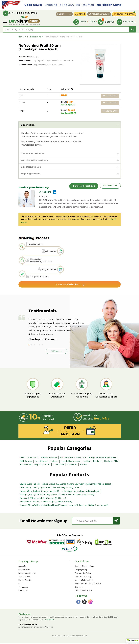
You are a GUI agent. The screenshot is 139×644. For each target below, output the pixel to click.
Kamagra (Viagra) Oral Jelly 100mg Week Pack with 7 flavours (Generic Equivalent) (57, 495)
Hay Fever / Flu (111, 462)
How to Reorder (25, 581)
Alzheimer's (33, 458)
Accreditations (25, 578)
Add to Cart (110, 96)
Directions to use (31, 167)
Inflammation (26, 465)
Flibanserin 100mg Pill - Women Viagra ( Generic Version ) (46, 502)
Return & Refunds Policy (84, 581)
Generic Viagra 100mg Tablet (67, 488)
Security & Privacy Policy (85, 567)
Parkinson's (72, 465)
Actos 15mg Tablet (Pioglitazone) (35, 488)
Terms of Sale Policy (83, 578)
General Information (33, 154)
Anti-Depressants (49, 458)
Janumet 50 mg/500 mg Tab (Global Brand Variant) (43, 506)
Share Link (110, 186)
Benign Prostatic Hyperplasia (103, 458)
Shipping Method (31, 174)
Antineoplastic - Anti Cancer (73, 458)
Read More (49, 620)
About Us (22, 567)
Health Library (24, 571)
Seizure (83, 465)
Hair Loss (97, 462)
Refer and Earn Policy (83, 591)
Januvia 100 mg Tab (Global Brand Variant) (89, 506)
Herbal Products (34, 37)
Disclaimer (79, 588)
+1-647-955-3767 (26, 13)
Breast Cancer (41, 462)
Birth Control (26, 462)
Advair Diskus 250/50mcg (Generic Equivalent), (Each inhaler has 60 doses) (77, 485)
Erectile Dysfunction (70, 462)
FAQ (20, 584)
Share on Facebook (83, 186)
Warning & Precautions (35, 160)
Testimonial (23, 588)
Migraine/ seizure (42, 465)
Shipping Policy (81, 571)
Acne (22, 458)
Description (28, 125)
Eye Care (87, 462)
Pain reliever (58, 465)
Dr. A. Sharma (45, 193)
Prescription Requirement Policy (88, 584)
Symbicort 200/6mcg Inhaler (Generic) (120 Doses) (43, 499)
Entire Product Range (27, 574)
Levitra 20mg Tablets (30, 485)
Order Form (68, 285)
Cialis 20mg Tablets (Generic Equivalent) (80, 492)
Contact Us (23, 591)
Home (21, 37)
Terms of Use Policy (83, 574)
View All (57, 352)
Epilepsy (54, 462)
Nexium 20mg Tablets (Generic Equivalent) (39, 492)
